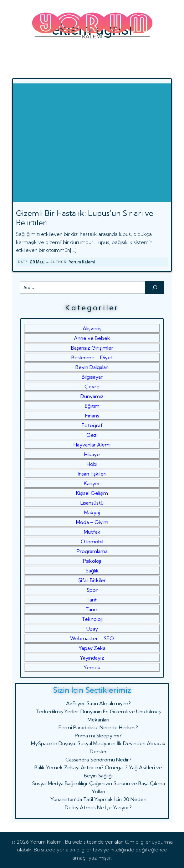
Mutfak (92, 532)
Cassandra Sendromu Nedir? (98, 760)
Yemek (92, 667)
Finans (92, 416)
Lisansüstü (92, 503)
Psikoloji (92, 561)
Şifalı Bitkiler (92, 580)
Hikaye (92, 454)
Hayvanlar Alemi (92, 445)
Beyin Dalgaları (92, 367)
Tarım (92, 609)
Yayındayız (92, 658)
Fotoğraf (92, 425)
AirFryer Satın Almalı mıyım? (98, 703)
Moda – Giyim (92, 522)
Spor (92, 590)
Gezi (92, 435)
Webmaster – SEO (92, 638)
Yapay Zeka (92, 648)
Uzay (92, 629)
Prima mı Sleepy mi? (98, 736)
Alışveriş (92, 328)
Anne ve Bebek (92, 338)
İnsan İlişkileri (92, 474)
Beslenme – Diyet (92, 357)
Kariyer (92, 483)
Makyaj (92, 512)
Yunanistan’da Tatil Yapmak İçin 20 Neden (98, 799)
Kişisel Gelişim (92, 493)
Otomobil (92, 541)
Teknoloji (92, 619)
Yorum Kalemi (82, 262)
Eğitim (92, 406)
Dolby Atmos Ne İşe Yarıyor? (98, 807)
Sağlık (92, 571)
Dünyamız (92, 396)
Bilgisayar (92, 377)
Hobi (92, 464)
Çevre (92, 387)
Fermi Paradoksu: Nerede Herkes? (98, 727)
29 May (37, 262)
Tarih (92, 600)
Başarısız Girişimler (92, 348)
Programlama (92, 551)
